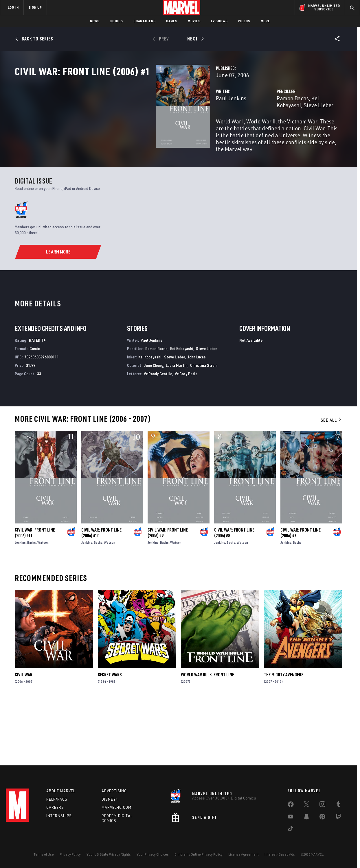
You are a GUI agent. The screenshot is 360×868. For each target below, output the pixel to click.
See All (331, 480)
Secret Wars (110, 735)
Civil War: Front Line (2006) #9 (168, 593)
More (266, 21)
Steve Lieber (313, 124)
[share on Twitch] (338, 818)
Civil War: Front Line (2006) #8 (234, 593)
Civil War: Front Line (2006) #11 (35, 593)
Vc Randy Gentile (158, 434)
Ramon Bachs (244, 124)
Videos (244, 21)
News (95, 21)
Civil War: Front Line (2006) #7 (301, 593)
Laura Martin (177, 426)
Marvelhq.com (116, 807)
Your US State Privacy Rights (109, 854)
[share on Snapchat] (306, 818)
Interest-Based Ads (280, 854)
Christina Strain (204, 426)
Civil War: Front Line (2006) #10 (101, 593)
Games (172, 21)
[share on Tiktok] (291, 830)
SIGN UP (35, 7)
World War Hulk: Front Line (207, 735)
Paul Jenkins (132, 124)
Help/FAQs (57, 799)
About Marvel (61, 791)
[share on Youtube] (291, 818)
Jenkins (20, 603)
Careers (55, 807)
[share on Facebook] (291, 806)
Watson (43, 603)
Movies (194, 21)
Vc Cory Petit (186, 434)
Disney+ (110, 799)
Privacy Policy (70, 854)
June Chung (154, 426)
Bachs (32, 603)
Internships (59, 816)
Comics (116, 21)
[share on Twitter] (306, 805)
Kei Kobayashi (279, 124)
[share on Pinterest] (322, 818)
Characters (145, 21)
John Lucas (197, 417)
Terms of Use (44, 854)
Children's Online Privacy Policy (199, 854)
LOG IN (13, 7)
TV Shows (219, 21)
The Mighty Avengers (284, 735)
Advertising (114, 791)
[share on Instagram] (322, 805)
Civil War (24, 735)
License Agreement (244, 854)
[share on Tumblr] (338, 805)
